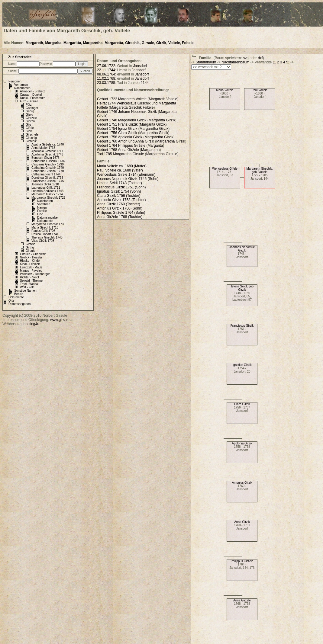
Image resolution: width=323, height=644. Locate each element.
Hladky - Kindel (30, 261)
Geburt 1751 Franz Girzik (117, 124)
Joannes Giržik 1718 (45, 184)
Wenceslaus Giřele (225, 169)
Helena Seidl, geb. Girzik (242, 288)
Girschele (32, 135)
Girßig (30, 247)
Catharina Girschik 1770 (48, 171)
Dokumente (45, 221)
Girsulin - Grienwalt (33, 254)
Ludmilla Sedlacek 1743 (47, 191)
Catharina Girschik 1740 (48, 168)
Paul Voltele (260, 90)
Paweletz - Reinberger (35, 274)
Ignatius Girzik (242, 365)
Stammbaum (206, 62)
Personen (15, 81)
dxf (260, 58)
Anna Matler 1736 (43, 148)
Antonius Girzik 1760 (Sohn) (120, 208)
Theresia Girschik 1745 (47, 237)
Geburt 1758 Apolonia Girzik (120, 137)
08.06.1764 (106, 74)
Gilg (28, 125)
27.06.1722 (106, 66)
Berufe (19, 294)
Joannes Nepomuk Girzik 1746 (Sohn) (128, 179)
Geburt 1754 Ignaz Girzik (117, 129)
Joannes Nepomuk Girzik (242, 249)
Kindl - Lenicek (30, 264)
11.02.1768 (106, 78)
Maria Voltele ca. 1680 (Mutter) (122, 166)
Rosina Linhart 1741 (45, 234)
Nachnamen (22, 88)
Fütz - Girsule (29, 101)
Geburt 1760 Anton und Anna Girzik (126, 141)
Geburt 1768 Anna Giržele (118, 150)
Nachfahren (45, 201)
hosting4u (31, 324)
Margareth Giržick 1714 (47, 194)
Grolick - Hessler (31, 257)
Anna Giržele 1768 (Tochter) (120, 217)
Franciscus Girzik (242, 326)
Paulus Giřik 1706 (43, 231)
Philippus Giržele (242, 561)
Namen (42, 208)
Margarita (53, 43)
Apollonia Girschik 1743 (47, 154)
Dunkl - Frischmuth (33, 98)
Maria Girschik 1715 (45, 227)
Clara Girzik (242, 404)
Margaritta (72, 43)
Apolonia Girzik (242, 443)
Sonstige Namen (25, 291)
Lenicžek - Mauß (31, 267)
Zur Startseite (20, 57)
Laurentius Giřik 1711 (46, 188)
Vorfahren (44, 204)
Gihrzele (31, 118)
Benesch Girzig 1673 (45, 158)
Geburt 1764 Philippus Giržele (122, 146)
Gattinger (32, 108)
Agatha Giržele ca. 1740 (48, 144)
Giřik (29, 131)
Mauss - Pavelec (31, 271)
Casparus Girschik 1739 (48, 164)
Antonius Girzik (242, 483)
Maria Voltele (225, 90)
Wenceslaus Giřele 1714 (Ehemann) (126, 175)
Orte (40, 214)
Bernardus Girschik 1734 (48, 161)
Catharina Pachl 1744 (46, 174)
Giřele (30, 128)
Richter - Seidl (29, 277)
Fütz (29, 105)
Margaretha (93, 43)
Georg (30, 111)
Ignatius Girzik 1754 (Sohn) (119, 191)
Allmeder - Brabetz (32, 91)
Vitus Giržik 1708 (43, 241)
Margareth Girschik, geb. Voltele (259, 170)
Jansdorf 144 (138, 83)
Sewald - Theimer (32, 281)
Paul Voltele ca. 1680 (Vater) (120, 170)
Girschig (31, 138)
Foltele (188, 43)
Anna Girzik (242, 522)
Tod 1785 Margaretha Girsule (120, 154)
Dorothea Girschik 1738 (47, 178)
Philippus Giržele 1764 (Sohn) (121, 213)
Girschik (132, 43)
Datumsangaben (48, 218)
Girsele (31, 244)
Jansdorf (140, 66)
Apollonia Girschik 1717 (47, 151)
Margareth (34, 43)
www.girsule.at (62, 320)
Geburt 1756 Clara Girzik (117, 133)
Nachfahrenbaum (235, 62)
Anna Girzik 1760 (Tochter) (119, 204)
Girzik (161, 43)
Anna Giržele (242, 600)
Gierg (29, 115)
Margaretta (114, 43)
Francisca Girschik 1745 (48, 181)
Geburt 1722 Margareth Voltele (122, 99)
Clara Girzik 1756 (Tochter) (119, 196)
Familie (42, 211)
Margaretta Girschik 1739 (48, 224)
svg (246, 58)
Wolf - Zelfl (27, 287)
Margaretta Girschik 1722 (48, 198)
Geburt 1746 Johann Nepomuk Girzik (127, 112)
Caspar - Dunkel (31, 95)
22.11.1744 (106, 70)
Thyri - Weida (29, 284)
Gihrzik (30, 121)
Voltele (174, 43)
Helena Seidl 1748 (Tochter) (120, 183)
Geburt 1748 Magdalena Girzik (122, 120)
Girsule (148, 43)
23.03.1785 (106, 83)
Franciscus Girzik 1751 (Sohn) (121, 187)
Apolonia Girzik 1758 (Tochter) (121, 200)
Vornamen (21, 85)
